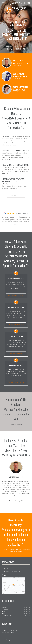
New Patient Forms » (8, 633)
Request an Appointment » (9, 630)
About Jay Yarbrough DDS (16, 501)
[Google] (5, 575)
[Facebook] (2, 575)
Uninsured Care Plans (16, 425)
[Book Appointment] (29, 3)
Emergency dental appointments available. (16, 550)
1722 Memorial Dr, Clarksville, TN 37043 (13, 572)
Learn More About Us (16, 196)
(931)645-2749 (18, 3)
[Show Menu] (3, 3)
